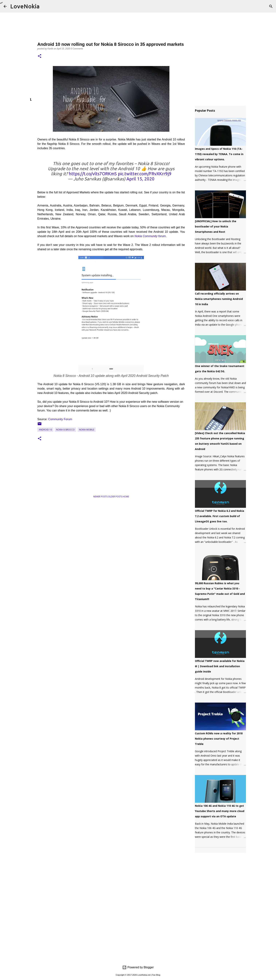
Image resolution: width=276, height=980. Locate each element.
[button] (40, 56)
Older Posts (115, 497)
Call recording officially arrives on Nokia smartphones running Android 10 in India (219, 299)
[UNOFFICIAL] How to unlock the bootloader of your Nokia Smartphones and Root (216, 226)
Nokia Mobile (87, 430)
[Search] (271, 6)
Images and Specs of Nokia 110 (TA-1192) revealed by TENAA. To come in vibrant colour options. (219, 154)
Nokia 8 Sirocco (65, 430)
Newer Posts (101, 497)
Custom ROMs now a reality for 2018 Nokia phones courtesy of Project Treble (219, 739)
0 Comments (77, 49)
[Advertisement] (73, 480)
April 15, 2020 (140, 179)
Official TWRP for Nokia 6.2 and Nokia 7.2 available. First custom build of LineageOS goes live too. (220, 516)
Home (126, 497)
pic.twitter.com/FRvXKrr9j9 (145, 174)
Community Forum (61, 419)
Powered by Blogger (138, 967)
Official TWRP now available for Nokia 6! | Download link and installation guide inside (220, 666)
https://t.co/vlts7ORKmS (93, 174)
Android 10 (45, 430)
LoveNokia (25, 6)
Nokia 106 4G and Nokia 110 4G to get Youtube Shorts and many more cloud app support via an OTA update (220, 811)
